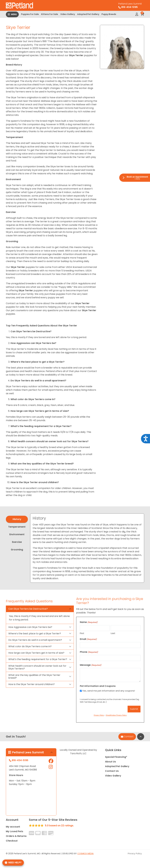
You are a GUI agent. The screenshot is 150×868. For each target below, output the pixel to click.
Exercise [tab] (17, 542)
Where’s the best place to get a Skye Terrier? (35, 634)
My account (13, 827)
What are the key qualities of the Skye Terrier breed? (34, 676)
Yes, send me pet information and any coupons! (109, 691)
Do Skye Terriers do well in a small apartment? (35, 640)
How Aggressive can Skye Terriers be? (30, 627)
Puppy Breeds (109, 14)
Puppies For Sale (30, 14)
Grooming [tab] (17, 550)
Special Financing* (116, 757)
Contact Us (112, 771)
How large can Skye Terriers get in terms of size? (36, 653)
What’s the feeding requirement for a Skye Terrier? (38, 659)
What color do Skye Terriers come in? (30, 646)
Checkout (12, 841)
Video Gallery (68, 14)
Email (88, 639)
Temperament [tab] (17, 527)
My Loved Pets (15, 831)
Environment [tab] (17, 534)
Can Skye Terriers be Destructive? (28, 609)
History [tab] (17, 519)
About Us (110, 762)
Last (113, 633)
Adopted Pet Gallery (88, 14)
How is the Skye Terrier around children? (31, 684)
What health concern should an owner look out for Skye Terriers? (37, 667)
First (82, 633)
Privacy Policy (135, 854)
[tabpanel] (87, 548)
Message (91, 665)
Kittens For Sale (50, 14)
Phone (89, 652)
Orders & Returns (16, 836)
